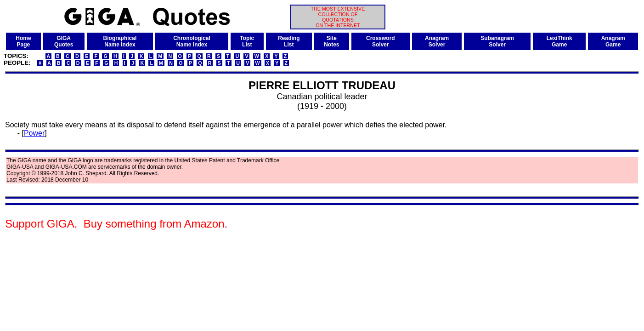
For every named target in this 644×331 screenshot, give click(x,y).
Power (34, 133)
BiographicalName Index (120, 41)
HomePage (23, 41)
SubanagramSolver (497, 41)
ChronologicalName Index (192, 41)
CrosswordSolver (381, 41)
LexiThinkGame (559, 41)
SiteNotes (331, 41)
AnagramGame (613, 41)
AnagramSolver (437, 41)
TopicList (247, 41)
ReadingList (289, 41)
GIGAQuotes (64, 41)
